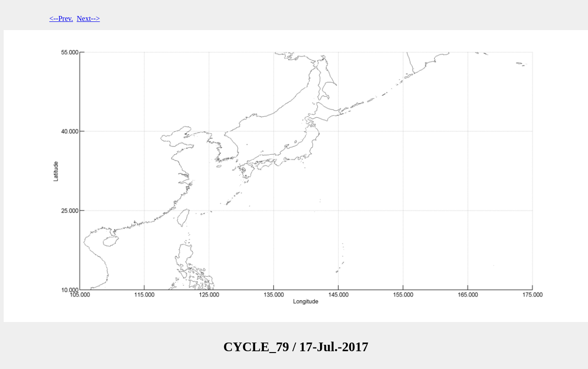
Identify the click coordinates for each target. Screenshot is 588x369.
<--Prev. (61, 18)
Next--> (88, 18)
